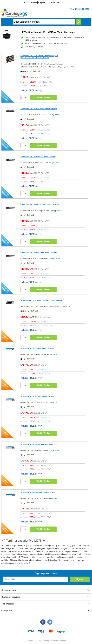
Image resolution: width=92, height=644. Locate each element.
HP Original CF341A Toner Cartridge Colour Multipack (42, 300)
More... (74, 67)
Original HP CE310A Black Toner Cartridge (37, 348)
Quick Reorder (53, 2)
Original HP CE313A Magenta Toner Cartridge (39, 444)
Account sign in (30, 2)
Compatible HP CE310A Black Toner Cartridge (39, 109)
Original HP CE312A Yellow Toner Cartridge (38, 492)
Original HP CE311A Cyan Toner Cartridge (37, 396)
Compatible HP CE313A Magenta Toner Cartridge (40, 204)
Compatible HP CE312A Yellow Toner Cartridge (39, 252)
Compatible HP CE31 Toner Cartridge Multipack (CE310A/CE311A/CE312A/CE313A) (39, 57)
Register (42, 2)
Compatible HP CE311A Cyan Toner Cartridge (38, 156)
